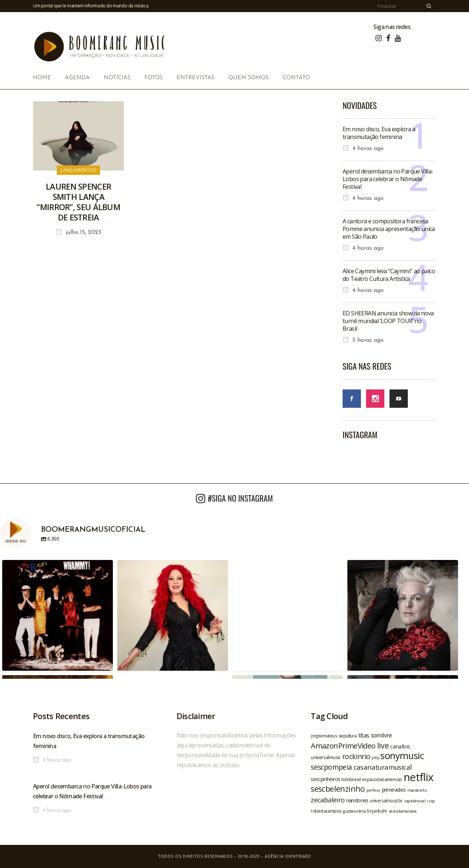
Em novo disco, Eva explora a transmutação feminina (379, 133)
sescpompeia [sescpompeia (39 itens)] (331, 767)
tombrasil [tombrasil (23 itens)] (351, 779)
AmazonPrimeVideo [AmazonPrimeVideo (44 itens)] (343, 746)
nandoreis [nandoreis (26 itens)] (357, 800)
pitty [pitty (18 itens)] (375, 758)
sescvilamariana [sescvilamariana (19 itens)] (403, 811)
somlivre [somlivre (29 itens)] (381, 735)
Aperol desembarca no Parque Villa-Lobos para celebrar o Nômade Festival (388, 179)
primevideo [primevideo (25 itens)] (394, 790)
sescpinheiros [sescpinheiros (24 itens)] (325, 779)
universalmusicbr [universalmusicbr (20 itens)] (386, 801)
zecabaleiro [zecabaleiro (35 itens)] (328, 800)
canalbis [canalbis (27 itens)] (400, 746)
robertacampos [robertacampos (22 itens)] (326, 811)
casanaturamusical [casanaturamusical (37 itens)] (383, 767)
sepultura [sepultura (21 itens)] (348, 736)
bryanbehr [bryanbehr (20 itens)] (377, 811)
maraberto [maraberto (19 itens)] (417, 790)
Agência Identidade (288, 856)
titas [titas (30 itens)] (364, 735)
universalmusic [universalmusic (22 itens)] (326, 757)
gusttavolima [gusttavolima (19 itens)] (354, 811)
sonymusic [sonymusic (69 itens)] (402, 756)
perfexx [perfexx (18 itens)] (373, 790)
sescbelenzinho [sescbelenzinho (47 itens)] (338, 789)
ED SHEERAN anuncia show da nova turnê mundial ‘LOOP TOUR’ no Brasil (388, 321)
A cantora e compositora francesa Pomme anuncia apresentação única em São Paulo (389, 229)
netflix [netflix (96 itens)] (419, 777)
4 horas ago (363, 149)
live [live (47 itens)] (383, 745)
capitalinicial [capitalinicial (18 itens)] (415, 801)
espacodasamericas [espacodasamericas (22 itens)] (382, 779)
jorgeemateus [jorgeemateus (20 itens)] (324, 736)
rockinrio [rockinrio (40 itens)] (356, 756)
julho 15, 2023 (78, 232)
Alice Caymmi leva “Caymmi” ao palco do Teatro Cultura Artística (389, 275)
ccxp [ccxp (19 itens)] (431, 801)
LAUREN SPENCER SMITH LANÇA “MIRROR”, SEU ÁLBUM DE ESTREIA (78, 202)
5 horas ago (363, 340)
